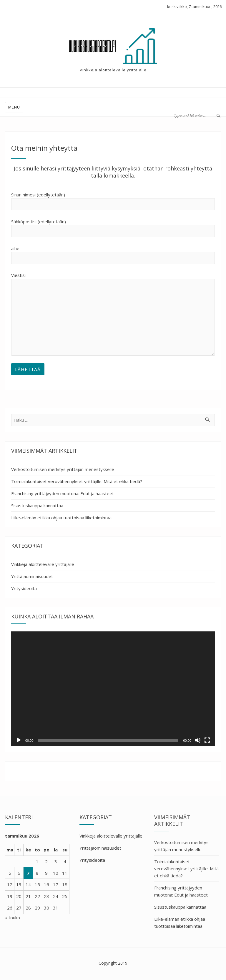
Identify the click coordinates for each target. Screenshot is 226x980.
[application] (113, 689)
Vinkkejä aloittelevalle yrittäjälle (43, 564)
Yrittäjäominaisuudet (32, 576)
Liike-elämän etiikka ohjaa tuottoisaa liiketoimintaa (61, 518)
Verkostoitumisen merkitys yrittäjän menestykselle (63, 469)
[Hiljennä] (198, 740)
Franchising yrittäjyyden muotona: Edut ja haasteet (63, 493)
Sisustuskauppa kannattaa (37, 505)
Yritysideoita (24, 588)
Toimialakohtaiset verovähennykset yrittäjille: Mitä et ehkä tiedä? (77, 481)
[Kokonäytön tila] (207, 740)
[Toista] (19, 740)
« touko (13, 917)
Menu (14, 107)
